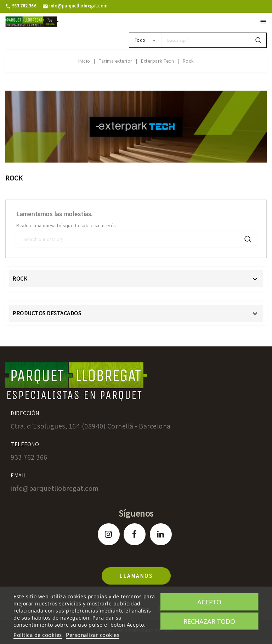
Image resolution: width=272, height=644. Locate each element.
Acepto (209, 602)
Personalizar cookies (93, 635)
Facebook (135, 534)
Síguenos (136, 513)
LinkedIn (161, 534)
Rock (20, 279)
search (258, 40)
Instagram (109, 534)
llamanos (136, 576)
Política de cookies (38, 635)
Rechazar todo (209, 621)
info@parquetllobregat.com (75, 6)
